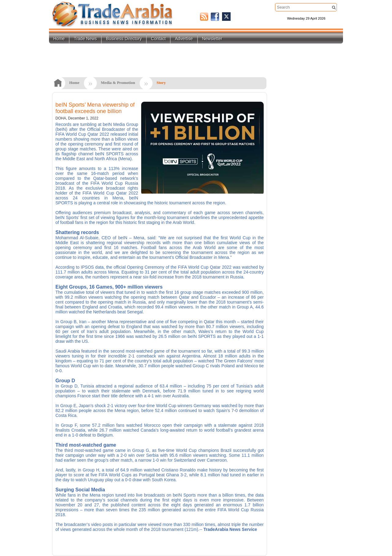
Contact (158, 39)
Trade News (85, 39)
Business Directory (124, 39)
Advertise (184, 39)
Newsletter (212, 39)
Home (59, 39)
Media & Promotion (118, 83)
